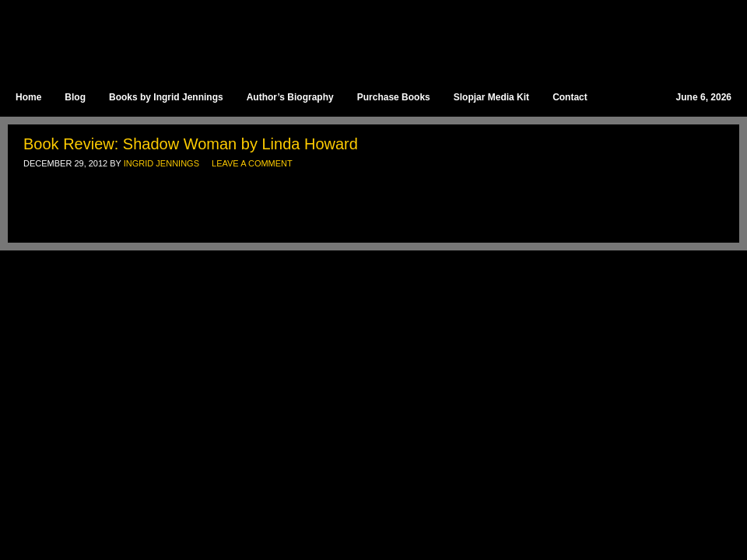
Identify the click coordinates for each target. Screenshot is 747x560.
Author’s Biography (290, 97)
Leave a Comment (252, 163)
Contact (570, 97)
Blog (75, 97)
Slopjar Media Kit (491, 97)
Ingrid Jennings (366, 39)
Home (28, 97)
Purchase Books (394, 97)
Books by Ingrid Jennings (166, 97)
